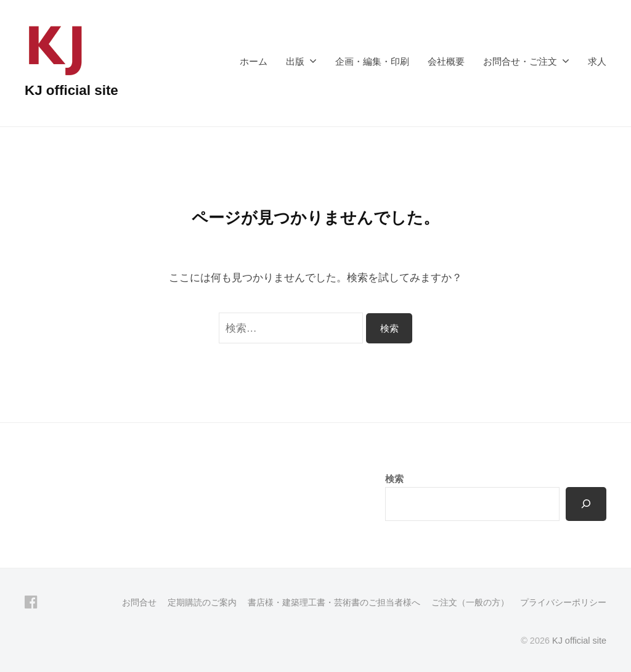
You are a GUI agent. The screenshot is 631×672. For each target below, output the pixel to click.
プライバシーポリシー (563, 602)
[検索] (586, 504)
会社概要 (446, 61)
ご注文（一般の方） (470, 602)
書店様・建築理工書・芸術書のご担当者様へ (334, 602)
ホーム (254, 61)
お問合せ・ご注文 (520, 61)
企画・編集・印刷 (372, 61)
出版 (295, 61)
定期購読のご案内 (202, 602)
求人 (597, 61)
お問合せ (139, 602)
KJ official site (71, 90)
